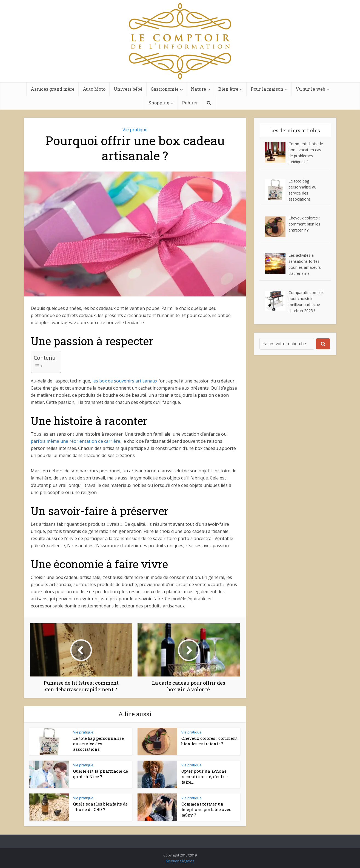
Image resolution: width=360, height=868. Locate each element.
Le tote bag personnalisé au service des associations (98, 744)
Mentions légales (180, 861)
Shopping (159, 103)
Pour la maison (267, 89)
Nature (198, 89)
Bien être (228, 89)
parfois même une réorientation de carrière (75, 441)
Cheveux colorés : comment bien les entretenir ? (209, 741)
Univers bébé (128, 89)
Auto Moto (94, 89)
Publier (190, 103)
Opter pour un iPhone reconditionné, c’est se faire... (205, 777)
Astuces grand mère (53, 89)
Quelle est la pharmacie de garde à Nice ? (101, 774)
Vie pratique (135, 130)
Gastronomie (165, 89)
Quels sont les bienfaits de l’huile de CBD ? (100, 807)
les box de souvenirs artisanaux (125, 381)
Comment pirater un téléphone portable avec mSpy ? (206, 810)
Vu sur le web (310, 89)
